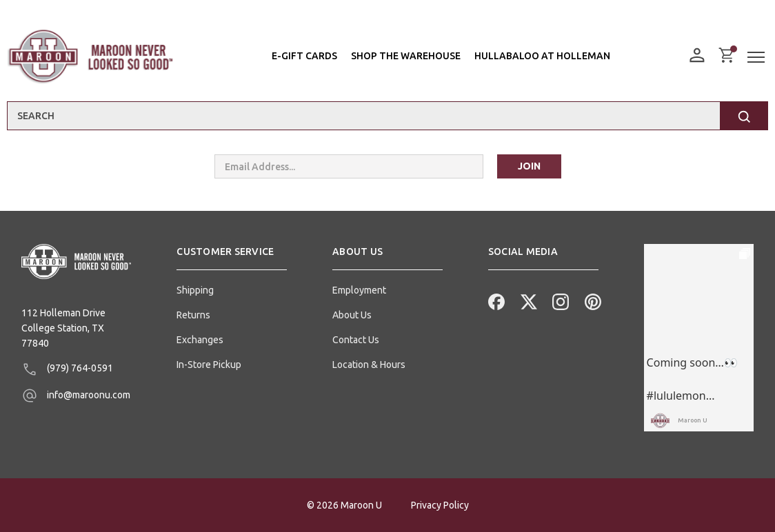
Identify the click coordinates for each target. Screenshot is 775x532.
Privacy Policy (440, 505)
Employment (359, 290)
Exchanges (200, 340)
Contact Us (356, 340)
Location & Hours (369, 365)
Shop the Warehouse (406, 56)
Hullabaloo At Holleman (542, 56)
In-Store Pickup (209, 365)
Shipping (195, 290)
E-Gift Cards (304, 56)
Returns (193, 315)
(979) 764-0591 (67, 369)
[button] (232, 257)
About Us (352, 315)
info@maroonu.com (76, 396)
